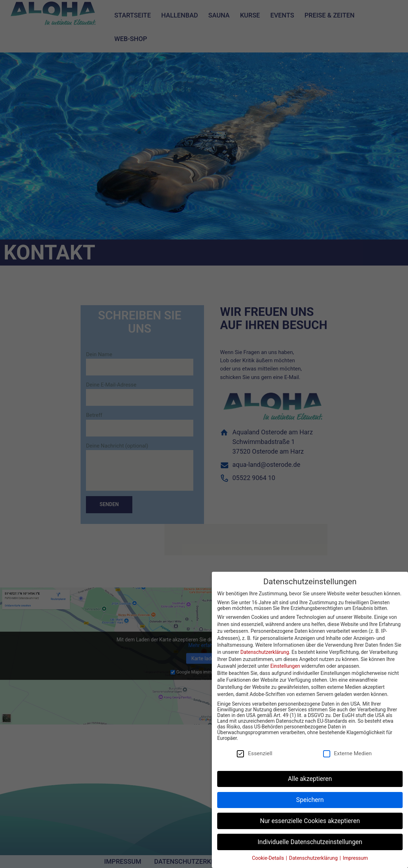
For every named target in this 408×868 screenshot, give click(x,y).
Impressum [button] (355, 858)
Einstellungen (285, 666)
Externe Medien (351, 753)
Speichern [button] (310, 800)
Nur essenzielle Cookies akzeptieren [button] (310, 821)
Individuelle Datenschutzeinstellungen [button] (310, 842)
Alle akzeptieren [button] (310, 779)
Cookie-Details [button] (268, 858)
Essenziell (257, 753)
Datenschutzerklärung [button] (314, 858)
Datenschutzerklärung (265, 652)
